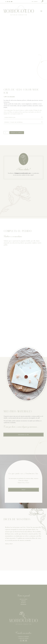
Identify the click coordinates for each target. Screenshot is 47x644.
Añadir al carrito (17, 133)
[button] (24, 117)
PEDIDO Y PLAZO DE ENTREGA (14, 122)
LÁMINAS (23, 601)
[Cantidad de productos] (6, 133)
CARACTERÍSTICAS (10, 117)
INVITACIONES (24, 599)
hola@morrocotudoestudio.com (23, 173)
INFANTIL (23, 603)
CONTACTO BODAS (23, 638)
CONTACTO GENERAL (23, 637)
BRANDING (24, 604)
